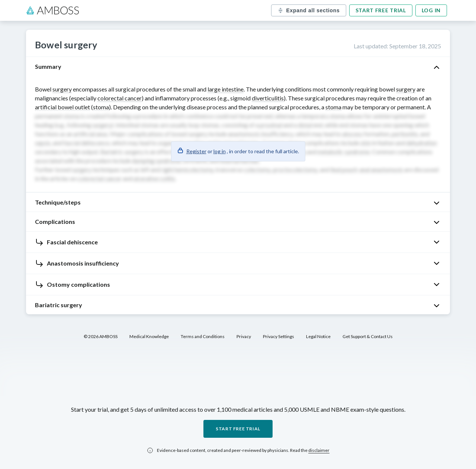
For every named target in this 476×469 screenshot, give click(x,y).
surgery (62, 89)
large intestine (226, 89)
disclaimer (319, 450)
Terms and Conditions (203, 336)
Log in (431, 10)
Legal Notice (318, 336)
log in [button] (220, 151)
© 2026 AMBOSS (101, 336)
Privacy (244, 336)
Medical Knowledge (149, 336)
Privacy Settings (279, 336)
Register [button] (196, 151)
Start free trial (381, 10)
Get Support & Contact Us (368, 336)
